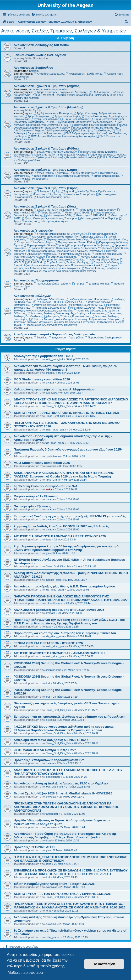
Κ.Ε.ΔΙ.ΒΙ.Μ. (34, 262)
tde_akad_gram (55, 443)
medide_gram (53, 580)
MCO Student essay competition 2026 (42, 379)
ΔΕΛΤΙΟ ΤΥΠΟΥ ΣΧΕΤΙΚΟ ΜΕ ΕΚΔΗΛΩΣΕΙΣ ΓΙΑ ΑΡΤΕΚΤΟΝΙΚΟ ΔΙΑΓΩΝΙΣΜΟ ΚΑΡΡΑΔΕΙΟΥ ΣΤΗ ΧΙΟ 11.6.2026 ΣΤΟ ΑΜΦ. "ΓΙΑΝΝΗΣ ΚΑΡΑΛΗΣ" (71, 401)
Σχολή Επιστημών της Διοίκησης (54, 210)
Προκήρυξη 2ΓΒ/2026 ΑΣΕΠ (34, 847)
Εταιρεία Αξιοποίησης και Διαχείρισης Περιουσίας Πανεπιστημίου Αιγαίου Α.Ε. (68, 264)
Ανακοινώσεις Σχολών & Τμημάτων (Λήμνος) (47, 86)
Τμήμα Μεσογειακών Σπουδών (106, 155)
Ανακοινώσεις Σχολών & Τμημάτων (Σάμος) (46, 170)
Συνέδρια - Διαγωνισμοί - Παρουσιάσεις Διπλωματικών (55, 334)
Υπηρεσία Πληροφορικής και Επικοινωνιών (60, 234)
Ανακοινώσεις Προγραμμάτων (36, 280)
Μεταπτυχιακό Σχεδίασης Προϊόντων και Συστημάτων (62, 194)
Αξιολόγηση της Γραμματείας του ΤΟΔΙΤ (44, 356)
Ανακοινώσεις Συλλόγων (32, 296)
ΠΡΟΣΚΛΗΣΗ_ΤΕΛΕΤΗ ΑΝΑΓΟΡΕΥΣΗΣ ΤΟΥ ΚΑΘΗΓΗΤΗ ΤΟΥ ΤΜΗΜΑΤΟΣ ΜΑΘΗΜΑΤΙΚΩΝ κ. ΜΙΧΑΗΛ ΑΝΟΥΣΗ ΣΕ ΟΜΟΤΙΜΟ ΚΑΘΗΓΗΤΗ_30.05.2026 (70, 906)
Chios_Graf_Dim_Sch (58, 406)
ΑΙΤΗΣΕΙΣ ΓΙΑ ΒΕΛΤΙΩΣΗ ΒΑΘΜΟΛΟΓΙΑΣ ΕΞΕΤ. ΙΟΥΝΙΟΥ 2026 (60, 536)
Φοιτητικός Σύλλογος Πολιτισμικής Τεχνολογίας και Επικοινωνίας (66, 313)
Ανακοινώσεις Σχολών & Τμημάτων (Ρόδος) (46, 148)
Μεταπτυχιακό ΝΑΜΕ (76, 213)
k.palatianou (48, 89)
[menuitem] (44, 15)
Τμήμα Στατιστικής (43, 176)
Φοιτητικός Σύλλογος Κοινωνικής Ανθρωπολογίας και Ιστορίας (67, 309)
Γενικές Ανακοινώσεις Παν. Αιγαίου (40, 55)
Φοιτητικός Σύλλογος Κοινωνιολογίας (67, 316)
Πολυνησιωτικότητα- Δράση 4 (52, 284)
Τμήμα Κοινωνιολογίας (66, 116)
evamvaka (51, 393)
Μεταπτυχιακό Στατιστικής (73, 176)
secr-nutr (34, 89)
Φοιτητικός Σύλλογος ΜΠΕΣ (85, 305)
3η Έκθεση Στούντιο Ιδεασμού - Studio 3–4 (45, 486)
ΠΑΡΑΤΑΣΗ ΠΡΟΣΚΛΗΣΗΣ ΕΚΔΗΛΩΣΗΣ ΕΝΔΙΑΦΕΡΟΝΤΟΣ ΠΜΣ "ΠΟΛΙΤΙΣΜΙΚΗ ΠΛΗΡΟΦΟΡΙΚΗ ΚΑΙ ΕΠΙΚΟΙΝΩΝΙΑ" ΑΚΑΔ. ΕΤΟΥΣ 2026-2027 (71, 598)
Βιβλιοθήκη (35, 239)
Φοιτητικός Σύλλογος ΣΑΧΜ (48, 305)
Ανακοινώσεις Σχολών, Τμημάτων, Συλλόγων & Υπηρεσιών (63, 31)
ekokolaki (51, 466)
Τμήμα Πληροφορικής (105, 176)
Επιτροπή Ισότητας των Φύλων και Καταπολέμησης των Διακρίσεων (66, 267)
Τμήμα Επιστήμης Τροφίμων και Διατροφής (60, 92)
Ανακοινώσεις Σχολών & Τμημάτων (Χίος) (45, 206)
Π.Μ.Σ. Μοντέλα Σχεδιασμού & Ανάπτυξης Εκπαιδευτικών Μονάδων (55, 157)
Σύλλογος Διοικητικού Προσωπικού (87, 299)
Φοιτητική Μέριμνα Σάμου (74, 254)
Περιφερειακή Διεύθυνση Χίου (108, 239)
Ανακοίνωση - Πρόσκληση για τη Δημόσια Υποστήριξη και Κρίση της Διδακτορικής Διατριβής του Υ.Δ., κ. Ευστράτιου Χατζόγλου (65, 835)
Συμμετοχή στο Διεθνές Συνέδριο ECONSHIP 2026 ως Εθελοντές (61, 526)
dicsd (49, 840)
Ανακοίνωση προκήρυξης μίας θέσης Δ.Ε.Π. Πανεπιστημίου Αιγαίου (64, 586)
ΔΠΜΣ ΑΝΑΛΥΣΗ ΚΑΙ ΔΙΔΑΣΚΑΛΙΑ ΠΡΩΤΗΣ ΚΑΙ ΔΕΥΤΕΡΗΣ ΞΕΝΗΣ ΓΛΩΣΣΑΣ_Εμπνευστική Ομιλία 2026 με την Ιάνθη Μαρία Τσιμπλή (64, 475)
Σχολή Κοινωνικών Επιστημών (53, 113)
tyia (47, 553)
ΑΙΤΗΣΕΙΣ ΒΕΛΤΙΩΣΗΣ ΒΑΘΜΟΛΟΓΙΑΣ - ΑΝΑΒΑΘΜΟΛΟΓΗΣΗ (59, 653)
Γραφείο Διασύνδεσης (104, 262)
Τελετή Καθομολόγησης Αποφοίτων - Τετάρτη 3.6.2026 (54, 884)
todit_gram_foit (54, 359)
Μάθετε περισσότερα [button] (25, 972)
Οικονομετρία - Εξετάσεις (32, 506)
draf (48, 683)
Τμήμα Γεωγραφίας (38, 116)
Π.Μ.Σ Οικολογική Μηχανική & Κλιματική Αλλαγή (68, 129)
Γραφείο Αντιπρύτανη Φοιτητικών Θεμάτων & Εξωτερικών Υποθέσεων (70, 248)
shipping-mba (53, 670)
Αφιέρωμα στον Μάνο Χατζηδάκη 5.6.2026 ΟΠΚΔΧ (51, 740)
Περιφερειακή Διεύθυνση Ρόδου (75, 242)
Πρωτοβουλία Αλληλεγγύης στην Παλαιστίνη (50, 325)
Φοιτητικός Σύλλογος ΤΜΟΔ (86, 308)
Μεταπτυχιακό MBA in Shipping (98, 218)
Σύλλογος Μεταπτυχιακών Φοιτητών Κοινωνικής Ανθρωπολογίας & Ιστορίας (75, 319)
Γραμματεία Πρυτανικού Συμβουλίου (88, 245)
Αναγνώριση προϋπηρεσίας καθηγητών (53, 237)
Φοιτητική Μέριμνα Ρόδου (102, 259)
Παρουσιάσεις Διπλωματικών (103, 337)
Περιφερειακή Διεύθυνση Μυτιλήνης (66, 239)
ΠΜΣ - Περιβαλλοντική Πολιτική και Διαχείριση (87, 125)
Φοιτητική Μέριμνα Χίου (107, 254)
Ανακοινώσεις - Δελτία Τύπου (84, 74)
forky (49, 489)
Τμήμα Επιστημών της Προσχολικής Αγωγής (58, 155)
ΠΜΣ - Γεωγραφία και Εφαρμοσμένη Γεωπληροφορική (79, 122)
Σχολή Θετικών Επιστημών (51, 173)
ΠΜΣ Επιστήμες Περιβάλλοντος (91, 130)
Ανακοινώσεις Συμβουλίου (33, 68)
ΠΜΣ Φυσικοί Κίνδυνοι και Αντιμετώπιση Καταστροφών (61, 136)
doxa (48, 627)
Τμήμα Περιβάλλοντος (74, 119)
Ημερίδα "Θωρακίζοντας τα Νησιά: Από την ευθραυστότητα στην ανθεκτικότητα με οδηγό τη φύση (62, 822)
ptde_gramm (53, 937)
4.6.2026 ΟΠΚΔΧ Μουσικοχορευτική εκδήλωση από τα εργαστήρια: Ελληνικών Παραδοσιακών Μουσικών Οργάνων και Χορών (64, 728)
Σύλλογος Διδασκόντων (49, 299)
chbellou (50, 373)
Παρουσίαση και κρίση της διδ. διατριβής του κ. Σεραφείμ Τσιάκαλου (65, 633)
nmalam (34, 71)
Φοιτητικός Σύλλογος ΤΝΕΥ (49, 308)
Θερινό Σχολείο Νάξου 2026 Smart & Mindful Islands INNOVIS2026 (63, 793)
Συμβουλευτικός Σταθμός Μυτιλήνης (66, 262)
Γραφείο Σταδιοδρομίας (61, 257)
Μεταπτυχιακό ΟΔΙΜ (58, 215)
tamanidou (52, 814)
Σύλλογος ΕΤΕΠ (48, 302)
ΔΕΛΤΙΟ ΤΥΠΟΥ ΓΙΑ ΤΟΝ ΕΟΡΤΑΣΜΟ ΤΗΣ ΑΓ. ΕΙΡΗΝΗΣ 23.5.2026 (62, 894)
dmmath (50, 613)
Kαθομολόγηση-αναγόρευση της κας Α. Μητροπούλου (54, 389)
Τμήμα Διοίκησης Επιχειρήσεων (96, 210)
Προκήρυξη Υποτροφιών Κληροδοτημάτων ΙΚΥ (49, 760)
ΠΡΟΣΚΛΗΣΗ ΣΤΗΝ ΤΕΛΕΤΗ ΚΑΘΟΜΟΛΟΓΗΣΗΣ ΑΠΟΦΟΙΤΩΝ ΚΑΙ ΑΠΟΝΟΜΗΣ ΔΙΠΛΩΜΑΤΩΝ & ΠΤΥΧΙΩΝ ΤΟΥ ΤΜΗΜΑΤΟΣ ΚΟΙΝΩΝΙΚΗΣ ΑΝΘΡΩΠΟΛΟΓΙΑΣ (66, 807)
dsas (48, 539)
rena (48, 911)
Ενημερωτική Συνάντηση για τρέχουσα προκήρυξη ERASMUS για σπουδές (70, 516)
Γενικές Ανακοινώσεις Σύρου (52, 197)
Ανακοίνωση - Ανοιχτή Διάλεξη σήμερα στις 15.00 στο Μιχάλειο (61, 783)
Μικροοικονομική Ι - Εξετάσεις (36, 496)
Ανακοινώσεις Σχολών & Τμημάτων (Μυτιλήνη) (48, 107)
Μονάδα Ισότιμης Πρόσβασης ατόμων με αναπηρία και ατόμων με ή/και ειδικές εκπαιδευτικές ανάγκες (67, 270)
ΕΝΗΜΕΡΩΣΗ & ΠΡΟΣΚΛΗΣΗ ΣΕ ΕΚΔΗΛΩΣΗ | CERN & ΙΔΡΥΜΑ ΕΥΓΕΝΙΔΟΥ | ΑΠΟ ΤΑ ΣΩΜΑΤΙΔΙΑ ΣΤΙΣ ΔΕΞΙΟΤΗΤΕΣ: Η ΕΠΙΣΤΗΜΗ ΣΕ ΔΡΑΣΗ (71, 872)
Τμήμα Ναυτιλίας (49, 213)
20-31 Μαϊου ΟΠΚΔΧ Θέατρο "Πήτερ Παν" (45, 750)
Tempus (78, 284)
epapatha (62, 89)
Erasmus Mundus (98, 284)
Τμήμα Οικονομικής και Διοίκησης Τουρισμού (49, 218)
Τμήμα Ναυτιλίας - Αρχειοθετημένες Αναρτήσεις (68, 220)
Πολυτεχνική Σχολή (46, 191)
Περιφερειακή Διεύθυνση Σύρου (44, 245)
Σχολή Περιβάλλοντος (45, 119)
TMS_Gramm (53, 480)
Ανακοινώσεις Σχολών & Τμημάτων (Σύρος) (46, 188)
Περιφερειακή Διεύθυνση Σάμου (33, 242)
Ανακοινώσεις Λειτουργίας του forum (41, 45)
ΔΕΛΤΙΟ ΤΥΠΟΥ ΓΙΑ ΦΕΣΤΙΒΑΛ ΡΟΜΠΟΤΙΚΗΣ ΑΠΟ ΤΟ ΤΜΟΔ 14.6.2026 (67, 413)
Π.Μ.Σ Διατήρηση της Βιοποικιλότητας (95, 128)
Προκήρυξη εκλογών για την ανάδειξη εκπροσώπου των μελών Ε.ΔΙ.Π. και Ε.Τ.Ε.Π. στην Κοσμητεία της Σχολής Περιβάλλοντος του (69, 622)
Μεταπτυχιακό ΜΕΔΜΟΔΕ (90, 215)
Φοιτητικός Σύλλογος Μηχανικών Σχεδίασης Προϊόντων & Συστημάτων (69, 321)
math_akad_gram (56, 430)
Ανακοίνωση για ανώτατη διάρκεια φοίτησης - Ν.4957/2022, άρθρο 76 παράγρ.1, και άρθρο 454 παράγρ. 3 (65, 368)
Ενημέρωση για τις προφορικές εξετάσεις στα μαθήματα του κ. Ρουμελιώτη (69, 717)
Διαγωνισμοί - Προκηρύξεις (66, 337)
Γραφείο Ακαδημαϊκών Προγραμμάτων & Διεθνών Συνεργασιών (65, 251)
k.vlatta (50, 383)
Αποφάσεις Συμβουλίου (49, 74)
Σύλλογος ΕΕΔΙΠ (72, 302)
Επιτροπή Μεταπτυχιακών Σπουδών (62, 259)
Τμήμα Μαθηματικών (83, 173)
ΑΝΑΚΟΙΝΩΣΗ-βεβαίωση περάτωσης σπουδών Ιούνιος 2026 (59, 610)
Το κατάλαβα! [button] (104, 964)
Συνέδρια (41, 337)
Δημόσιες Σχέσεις (91, 237)
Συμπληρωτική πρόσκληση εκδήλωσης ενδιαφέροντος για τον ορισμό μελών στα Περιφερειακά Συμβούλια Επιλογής (66, 548)
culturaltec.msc (54, 603)
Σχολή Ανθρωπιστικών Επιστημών (55, 152)
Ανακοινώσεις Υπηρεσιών (33, 231)
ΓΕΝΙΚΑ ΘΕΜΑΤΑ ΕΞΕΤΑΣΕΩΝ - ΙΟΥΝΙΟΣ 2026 (48, 643)
